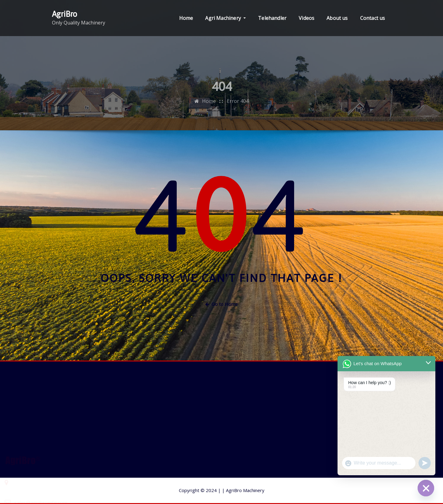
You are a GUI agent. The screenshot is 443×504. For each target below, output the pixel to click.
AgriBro (65, 14)
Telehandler (272, 18)
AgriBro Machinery (243, 490)
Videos (306, 18)
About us (337, 18)
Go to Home (221, 304)
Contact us (373, 18)
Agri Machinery (225, 18)
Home (186, 18)
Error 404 (238, 113)
